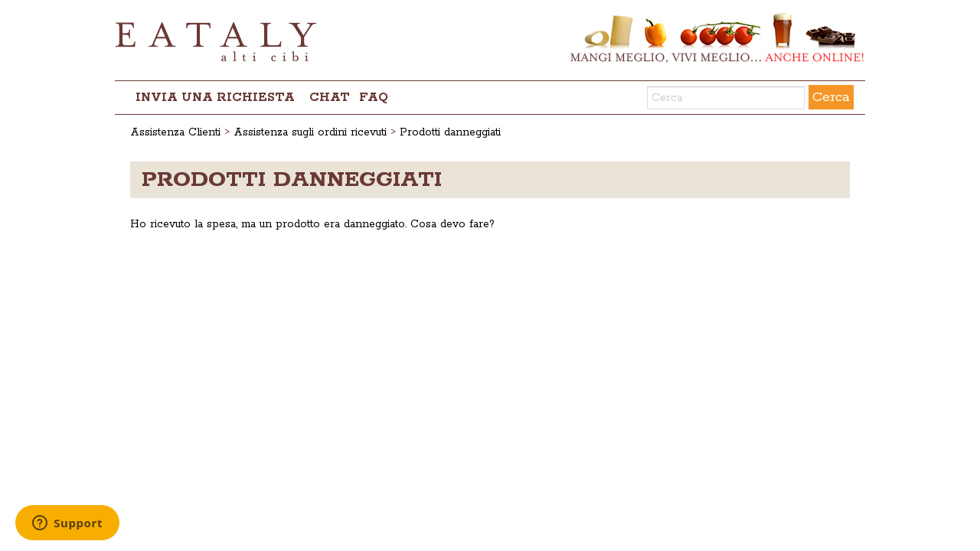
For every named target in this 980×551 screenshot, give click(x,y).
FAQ (374, 98)
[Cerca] (726, 98)
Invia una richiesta (215, 98)
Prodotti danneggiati (450, 132)
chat (330, 98)
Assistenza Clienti (175, 132)
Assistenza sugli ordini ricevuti (310, 132)
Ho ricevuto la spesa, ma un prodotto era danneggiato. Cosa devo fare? (312, 224)
